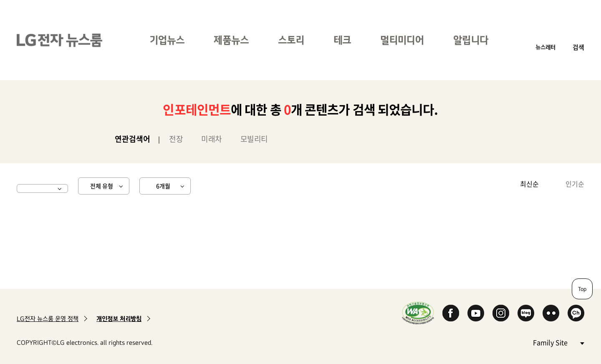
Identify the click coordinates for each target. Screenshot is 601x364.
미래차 (212, 139)
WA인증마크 (418, 313)
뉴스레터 (545, 47)
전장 (176, 139)
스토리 (291, 40)
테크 (342, 40)
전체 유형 (102, 186)
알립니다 (471, 40)
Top (582, 289)
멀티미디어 (402, 40)
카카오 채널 (576, 313)
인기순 (575, 184)
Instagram (501, 313)
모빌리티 (254, 139)
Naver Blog (526, 313)
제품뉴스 (231, 40)
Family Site (558, 342)
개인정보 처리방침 (119, 319)
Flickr (551, 313)
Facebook (451, 313)
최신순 (529, 184)
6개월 (163, 186)
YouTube (476, 313)
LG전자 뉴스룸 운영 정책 (48, 319)
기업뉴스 (167, 40)
